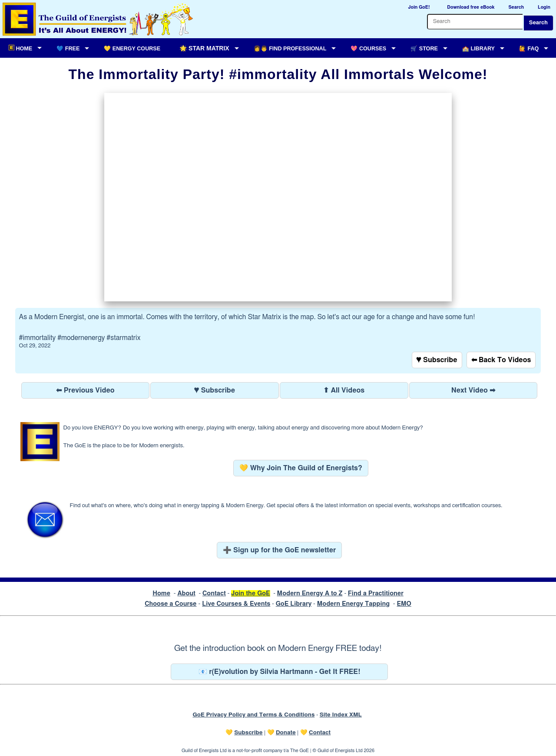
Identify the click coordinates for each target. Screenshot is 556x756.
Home (161, 593)
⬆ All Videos (344, 390)
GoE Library (294, 604)
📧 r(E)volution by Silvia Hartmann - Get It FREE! (280, 672)
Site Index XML (341, 715)
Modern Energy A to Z (310, 593)
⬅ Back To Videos (501, 360)
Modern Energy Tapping (353, 604)
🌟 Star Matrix (204, 48)
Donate (286, 733)
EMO (404, 604)
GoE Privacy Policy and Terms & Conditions (253, 715)
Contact (214, 593)
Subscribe (248, 733)
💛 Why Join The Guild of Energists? (301, 468)
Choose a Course (170, 604)
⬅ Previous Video (85, 390)
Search (538, 23)
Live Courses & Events (236, 604)
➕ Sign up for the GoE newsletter (280, 550)
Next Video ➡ (473, 390)
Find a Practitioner (376, 593)
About (186, 593)
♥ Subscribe (437, 360)
